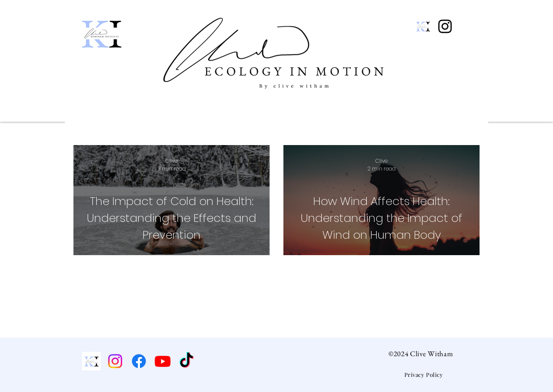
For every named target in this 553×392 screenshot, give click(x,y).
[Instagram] (445, 26)
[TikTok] (186, 361)
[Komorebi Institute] (91, 361)
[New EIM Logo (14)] (423, 26)
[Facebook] (139, 361)
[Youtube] (163, 361)
